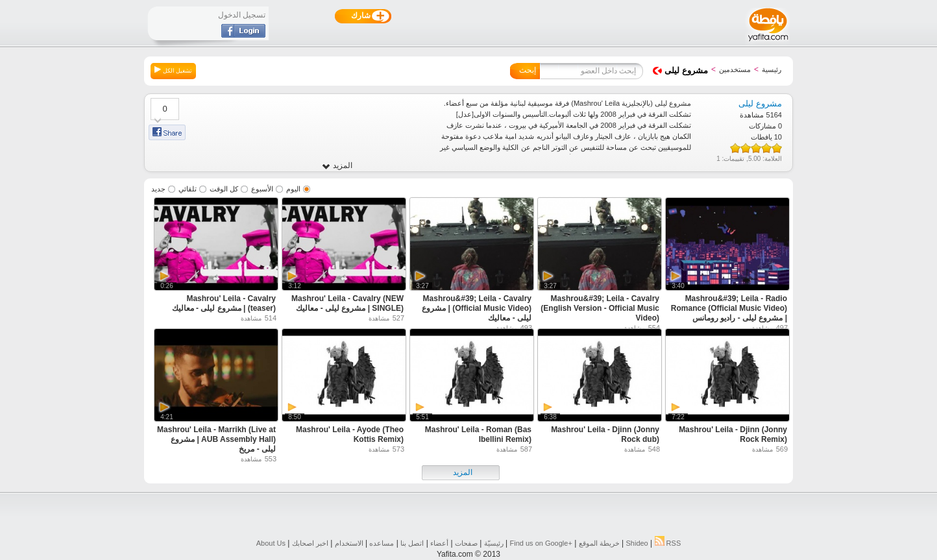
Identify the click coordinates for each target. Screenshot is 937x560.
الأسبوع (262, 189)
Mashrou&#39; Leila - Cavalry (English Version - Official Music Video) (600, 308)
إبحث (528, 70)
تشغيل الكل (173, 70)
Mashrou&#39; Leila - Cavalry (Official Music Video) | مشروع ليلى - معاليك (477, 308)
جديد (158, 189)
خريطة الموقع (599, 543)
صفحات (466, 543)
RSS (668, 543)
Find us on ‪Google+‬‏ (541, 543)
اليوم (293, 189)
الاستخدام (349, 543)
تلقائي (188, 189)
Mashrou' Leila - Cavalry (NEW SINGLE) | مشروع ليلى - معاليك (347, 303)
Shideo (637, 543)
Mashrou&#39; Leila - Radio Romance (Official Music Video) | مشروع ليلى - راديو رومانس (729, 308)
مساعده (382, 543)
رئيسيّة (494, 543)
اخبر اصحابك (310, 543)
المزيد (337, 166)
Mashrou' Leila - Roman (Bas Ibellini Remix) (478, 434)
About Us (271, 543)
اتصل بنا (412, 543)
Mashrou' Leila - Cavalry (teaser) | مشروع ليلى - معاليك (224, 303)
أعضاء (439, 543)
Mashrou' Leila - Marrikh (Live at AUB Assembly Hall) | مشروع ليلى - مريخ (216, 439)
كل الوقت (224, 189)
